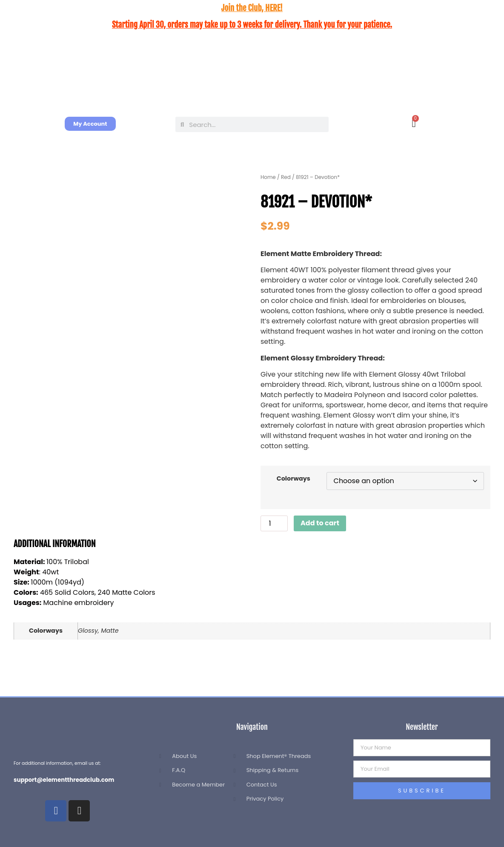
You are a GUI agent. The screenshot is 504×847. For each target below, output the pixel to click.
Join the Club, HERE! (252, 8)
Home (268, 177)
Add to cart (320, 523)
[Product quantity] (274, 523)
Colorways (294, 478)
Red (286, 177)
